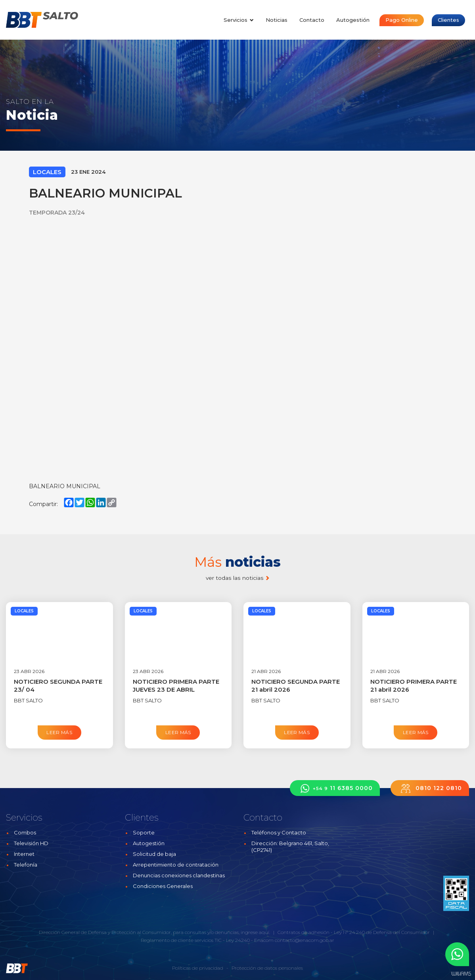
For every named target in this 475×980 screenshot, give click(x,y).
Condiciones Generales (163, 886)
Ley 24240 (238, 940)
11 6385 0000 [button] (335, 788)
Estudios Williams (461, 974)
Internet (24, 854)
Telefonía (26, 865)
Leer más (59, 732)
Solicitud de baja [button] (154, 854)
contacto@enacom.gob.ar (305, 940)
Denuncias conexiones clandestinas (179, 875)
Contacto (312, 20)
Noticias (277, 20)
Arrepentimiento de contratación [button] (176, 865)
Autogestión (353, 20)
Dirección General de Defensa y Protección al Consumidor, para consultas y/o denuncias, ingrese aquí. (154, 932)
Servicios (239, 20)
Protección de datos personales (267, 968)
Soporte (144, 832)
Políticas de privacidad (198, 968)
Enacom (264, 940)
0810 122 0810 (430, 788)
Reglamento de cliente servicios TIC (181, 940)
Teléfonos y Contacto (279, 832)
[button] (457, 954)
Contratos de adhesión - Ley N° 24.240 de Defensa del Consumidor (354, 932)
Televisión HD (31, 843)
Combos (25, 832)
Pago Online (402, 20)
